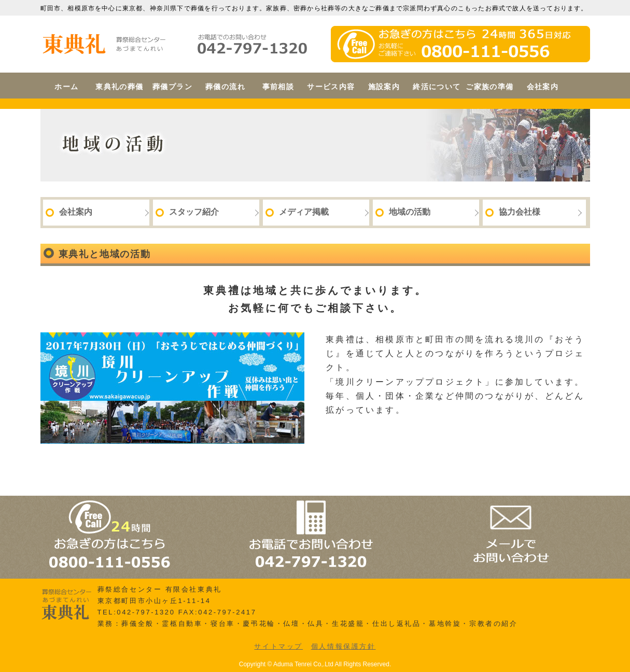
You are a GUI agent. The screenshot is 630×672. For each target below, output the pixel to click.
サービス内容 (331, 87)
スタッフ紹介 (187, 212)
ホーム (66, 87)
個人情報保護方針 (344, 646)
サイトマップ (278, 646)
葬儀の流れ (225, 87)
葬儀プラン (172, 87)
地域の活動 (403, 212)
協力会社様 (513, 212)
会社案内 (543, 87)
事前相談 (278, 87)
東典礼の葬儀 (119, 87)
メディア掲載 (297, 212)
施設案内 (384, 87)
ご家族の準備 (489, 87)
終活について (437, 87)
